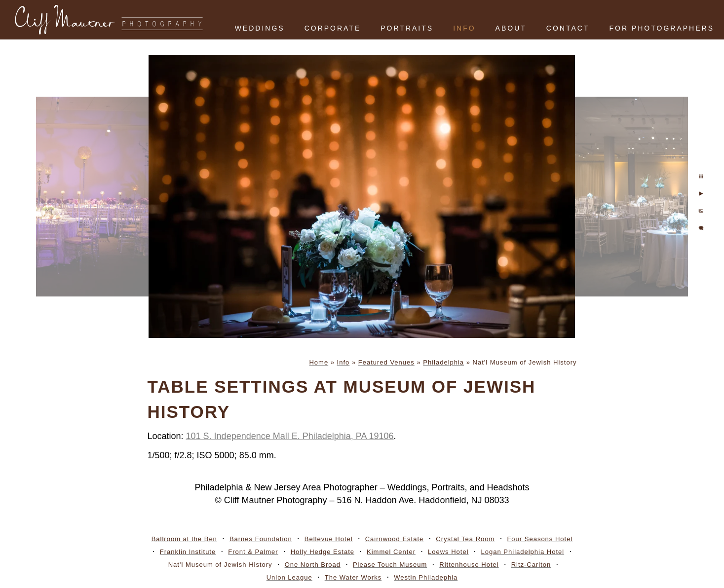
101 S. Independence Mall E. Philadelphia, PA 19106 (290, 436)
